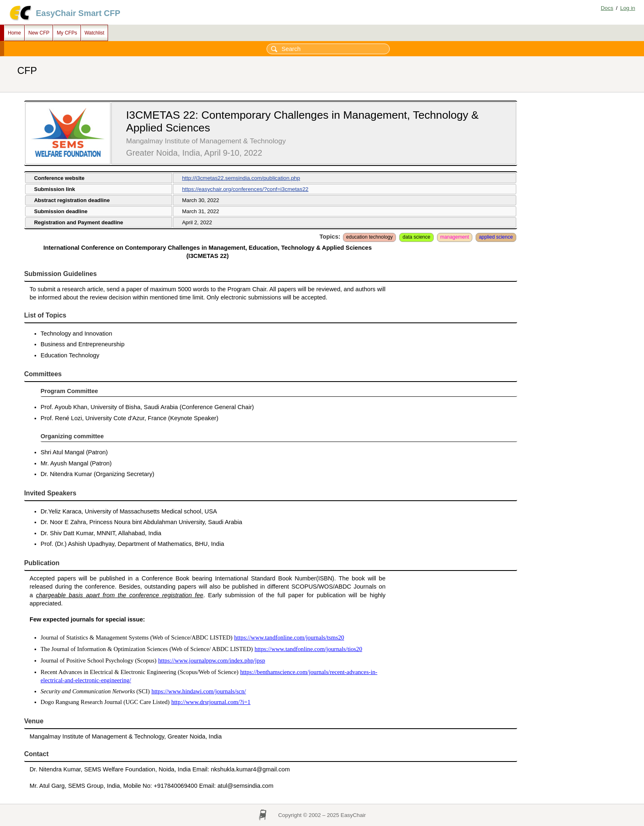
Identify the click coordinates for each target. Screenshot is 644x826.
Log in (628, 8)
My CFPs (67, 33)
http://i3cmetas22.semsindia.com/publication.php (241, 178)
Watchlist (94, 33)
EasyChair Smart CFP (78, 13)
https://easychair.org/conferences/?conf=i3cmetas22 (245, 189)
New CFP (39, 33)
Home (14, 33)
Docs (607, 8)
